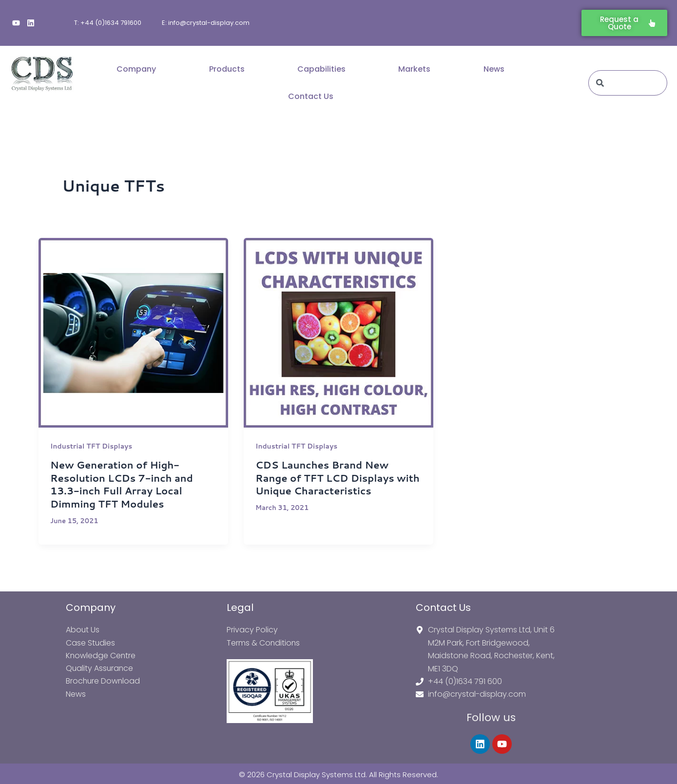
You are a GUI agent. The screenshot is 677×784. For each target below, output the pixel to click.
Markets (414, 69)
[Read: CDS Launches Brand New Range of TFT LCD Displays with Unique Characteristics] (338, 333)
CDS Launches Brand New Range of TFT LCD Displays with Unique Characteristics (338, 477)
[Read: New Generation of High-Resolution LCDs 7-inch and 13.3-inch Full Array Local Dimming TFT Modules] (133, 333)
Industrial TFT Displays (92, 446)
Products (227, 69)
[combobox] (628, 83)
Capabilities (321, 69)
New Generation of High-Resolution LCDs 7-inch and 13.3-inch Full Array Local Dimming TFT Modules (122, 484)
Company (136, 69)
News (494, 69)
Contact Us (311, 96)
